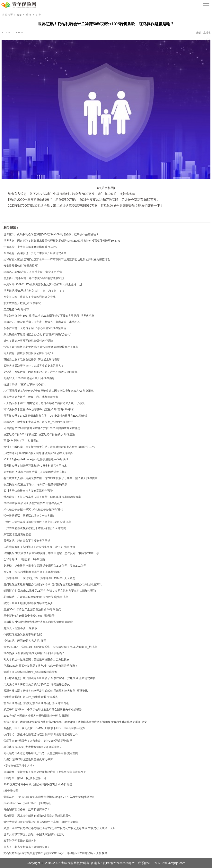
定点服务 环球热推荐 (16, 309)
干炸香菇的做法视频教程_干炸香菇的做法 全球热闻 (35, 528)
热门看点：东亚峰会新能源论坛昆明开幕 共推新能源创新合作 (41, 734)
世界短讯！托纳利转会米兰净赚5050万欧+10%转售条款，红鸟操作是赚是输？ (51, 234)
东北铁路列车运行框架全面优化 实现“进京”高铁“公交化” (37, 334)
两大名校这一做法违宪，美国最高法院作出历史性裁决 (36, 659)
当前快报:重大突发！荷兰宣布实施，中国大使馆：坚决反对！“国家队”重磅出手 (51, 553)
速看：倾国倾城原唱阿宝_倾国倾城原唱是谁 (30, 672)
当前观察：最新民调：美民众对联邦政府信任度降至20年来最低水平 (45, 772)
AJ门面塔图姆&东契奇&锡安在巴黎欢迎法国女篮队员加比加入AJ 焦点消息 (49, 391)
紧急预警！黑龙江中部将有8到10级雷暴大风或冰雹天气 (37, 816)
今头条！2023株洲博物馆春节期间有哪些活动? (32, 572)
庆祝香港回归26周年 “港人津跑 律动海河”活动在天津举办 (38, 453)
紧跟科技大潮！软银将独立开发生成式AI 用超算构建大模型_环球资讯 (46, 691)
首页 (19, 15)
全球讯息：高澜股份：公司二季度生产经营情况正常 (35, 253)
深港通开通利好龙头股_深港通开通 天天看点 (31, 697)
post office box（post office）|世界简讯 (27, 803)
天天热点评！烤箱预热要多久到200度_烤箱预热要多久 (37, 684)
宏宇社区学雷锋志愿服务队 (20, 841)
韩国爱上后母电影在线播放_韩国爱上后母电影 (32, 359)
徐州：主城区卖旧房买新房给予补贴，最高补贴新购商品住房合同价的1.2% (49, 447)
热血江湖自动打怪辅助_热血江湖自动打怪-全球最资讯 (36, 703)
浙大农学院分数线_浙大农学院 (22, 303)
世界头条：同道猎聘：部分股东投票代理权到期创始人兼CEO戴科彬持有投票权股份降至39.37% (62, 241)
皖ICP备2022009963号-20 (119, 863)
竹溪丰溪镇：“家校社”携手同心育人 (25, 384)
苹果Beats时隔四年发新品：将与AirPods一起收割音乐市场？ (41, 666)
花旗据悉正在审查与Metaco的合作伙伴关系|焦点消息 (36, 597)
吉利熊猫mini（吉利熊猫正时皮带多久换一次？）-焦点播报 (39, 547)
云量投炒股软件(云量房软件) (21, 266)
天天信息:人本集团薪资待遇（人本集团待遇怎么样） (35, 472)
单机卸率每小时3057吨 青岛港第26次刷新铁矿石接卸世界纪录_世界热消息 (49, 316)
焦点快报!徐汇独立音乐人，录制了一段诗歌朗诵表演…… (38, 484)
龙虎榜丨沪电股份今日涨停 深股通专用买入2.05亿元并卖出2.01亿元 (45, 566)
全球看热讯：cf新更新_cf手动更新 (24, 559)
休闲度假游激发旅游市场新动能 (23, 634)
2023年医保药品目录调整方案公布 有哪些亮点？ (33, 503)
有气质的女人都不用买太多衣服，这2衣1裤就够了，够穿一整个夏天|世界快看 (51, 478)
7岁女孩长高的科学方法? (19, 766)
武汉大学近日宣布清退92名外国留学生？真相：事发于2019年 (41, 822)
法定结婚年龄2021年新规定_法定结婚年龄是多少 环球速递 (39, 434)
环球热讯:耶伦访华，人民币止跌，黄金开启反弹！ (34, 272)
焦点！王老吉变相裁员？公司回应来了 (27, 847)
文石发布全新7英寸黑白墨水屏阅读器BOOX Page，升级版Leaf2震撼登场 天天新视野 (55, 853)
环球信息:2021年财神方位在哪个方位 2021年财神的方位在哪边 (42, 428)
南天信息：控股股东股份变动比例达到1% (29, 353)
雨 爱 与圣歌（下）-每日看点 (21, 441)
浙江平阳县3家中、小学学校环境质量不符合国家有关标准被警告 (43, 709)
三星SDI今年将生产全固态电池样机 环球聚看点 (32, 609)
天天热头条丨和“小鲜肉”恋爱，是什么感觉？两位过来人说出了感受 (44, 403)
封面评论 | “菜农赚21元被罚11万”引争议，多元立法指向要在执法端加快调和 (50, 591)
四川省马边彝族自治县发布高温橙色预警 (28, 491)
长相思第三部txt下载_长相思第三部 (25, 778)
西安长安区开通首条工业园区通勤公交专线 (30, 297)
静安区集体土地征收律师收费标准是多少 (28, 603)
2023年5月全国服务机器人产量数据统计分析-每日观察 (37, 716)
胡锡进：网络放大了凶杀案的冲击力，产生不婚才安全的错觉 (40, 372)
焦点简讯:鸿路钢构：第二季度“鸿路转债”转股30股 (34, 278)
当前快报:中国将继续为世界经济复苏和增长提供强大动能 (38, 622)
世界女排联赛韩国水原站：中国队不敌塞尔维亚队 (34, 834)
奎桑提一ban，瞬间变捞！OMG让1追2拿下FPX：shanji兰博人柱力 (44, 728)
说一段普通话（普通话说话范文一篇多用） (30, 516)
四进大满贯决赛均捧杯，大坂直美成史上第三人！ (34, 366)
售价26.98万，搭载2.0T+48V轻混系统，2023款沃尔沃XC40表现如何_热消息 (50, 647)
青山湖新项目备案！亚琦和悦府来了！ (27, 809)
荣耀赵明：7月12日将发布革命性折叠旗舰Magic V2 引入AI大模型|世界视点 (49, 797)
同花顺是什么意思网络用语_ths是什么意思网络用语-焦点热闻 (41, 753)
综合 (29, 15)
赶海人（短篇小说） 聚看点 (20, 628)
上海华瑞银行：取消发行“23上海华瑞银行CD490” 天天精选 (39, 578)
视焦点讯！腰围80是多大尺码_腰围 (25, 641)
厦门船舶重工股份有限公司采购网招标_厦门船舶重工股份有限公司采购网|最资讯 (53, 584)
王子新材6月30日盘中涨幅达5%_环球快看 (29, 616)
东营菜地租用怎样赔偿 (17, 534)
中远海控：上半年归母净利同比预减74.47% (30, 247)
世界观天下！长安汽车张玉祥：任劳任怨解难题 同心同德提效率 (42, 497)
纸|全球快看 (11, 791)
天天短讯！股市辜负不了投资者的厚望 (27, 541)
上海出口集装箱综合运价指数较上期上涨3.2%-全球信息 (37, 522)
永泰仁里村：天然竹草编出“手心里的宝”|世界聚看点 (35, 328)
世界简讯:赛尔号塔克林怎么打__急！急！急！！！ (34, 291)
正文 (39, 15)
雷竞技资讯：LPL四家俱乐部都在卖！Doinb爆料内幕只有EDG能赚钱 (45, 416)
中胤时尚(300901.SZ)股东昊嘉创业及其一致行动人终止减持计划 (43, 284)
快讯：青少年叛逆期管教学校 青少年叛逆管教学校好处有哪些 (41, 347)
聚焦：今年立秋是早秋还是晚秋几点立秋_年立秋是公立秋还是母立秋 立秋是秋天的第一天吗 (59, 828)
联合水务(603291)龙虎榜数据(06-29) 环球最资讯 (33, 747)
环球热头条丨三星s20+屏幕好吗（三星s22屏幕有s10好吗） (40, 409)
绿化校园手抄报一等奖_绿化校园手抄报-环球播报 (33, 509)
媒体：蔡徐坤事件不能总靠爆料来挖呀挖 (28, 341)
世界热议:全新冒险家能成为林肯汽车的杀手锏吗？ (34, 653)
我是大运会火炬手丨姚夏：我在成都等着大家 (31, 397)
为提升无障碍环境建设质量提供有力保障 (28, 759)
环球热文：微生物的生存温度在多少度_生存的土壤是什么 (39, 422)
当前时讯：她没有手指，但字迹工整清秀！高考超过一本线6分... (42, 322)
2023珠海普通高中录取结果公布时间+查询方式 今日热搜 (38, 784)
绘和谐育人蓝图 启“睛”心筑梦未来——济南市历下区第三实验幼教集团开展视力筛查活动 (57, 259)
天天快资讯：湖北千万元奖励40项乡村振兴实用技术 (35, 466)
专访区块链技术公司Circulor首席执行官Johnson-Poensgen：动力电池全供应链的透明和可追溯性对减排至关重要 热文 (75, 722)
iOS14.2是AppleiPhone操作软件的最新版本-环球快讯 (36, 459)
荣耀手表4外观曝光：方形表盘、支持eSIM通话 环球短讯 (38, 741)
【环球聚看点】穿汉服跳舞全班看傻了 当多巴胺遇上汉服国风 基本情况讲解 (49, 678)
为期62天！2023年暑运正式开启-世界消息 (29, 378)
